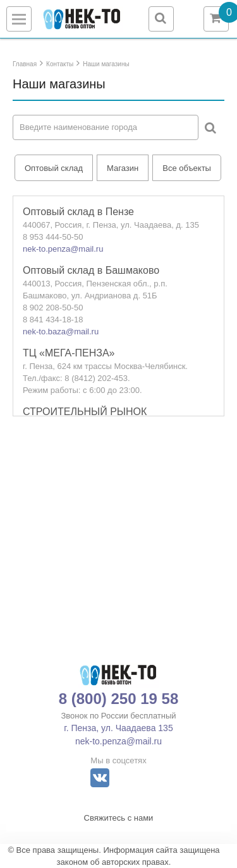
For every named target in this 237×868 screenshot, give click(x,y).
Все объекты (187, 168)
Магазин (123, 168)
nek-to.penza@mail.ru (63, 249)
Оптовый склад (54, 168)
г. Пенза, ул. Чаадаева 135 (118, 728)
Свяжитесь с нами (119, 818)
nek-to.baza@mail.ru (61, 331)
